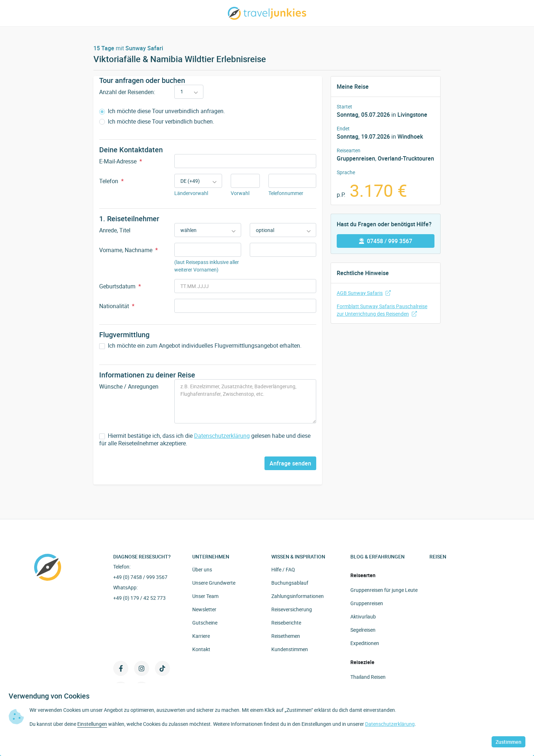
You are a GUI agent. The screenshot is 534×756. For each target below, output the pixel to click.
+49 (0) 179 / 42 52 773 (139, 598)
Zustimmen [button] (508, 742)
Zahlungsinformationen (298, 596)
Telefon (111, 181)
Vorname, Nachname (128, 250)
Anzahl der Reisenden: (127, 92)
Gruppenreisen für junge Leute (384, 590)
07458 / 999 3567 (386, 241)
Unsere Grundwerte (214, 583)
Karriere (201, 636)
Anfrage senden (290, 463)
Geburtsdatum (120, 286)
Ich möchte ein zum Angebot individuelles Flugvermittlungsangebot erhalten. (200, 346)
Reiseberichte (286, 623)
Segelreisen (363, 630)
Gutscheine (205, 623)
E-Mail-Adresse (121, 161)
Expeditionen (365, 643)
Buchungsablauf (290, 583)
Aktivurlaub (363, 616)
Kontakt (201, 649)
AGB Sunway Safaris (364, 293)
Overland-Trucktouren (406, 158)
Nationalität (117, 306)
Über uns (202, 569)
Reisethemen (286, 636)
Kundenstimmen (290, 649)
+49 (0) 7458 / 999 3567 (140, 577)
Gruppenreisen (356, 158)
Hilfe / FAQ (283, 569)
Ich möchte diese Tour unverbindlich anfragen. (162, 111)
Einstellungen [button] (92, 724)
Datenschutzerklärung (222, 436)
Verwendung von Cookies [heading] (49, 696)
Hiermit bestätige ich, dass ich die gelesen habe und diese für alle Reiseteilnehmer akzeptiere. (205, 440)
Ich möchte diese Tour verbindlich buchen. (157, 122)
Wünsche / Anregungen (129, 386)
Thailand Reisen (368, 677)
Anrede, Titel (115, 230)
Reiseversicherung (292, 609)
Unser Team (205, 596)
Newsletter (204, 609)
